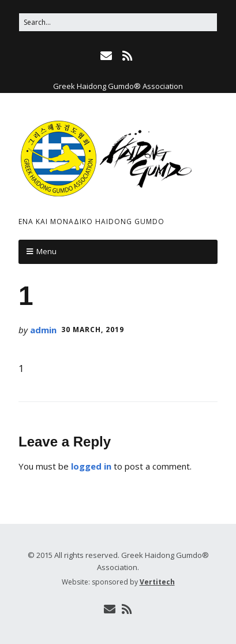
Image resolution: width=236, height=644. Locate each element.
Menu (46, 251)
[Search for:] (118, 22)
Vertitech (157, 582)
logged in (91, 466)
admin (43, 330)
